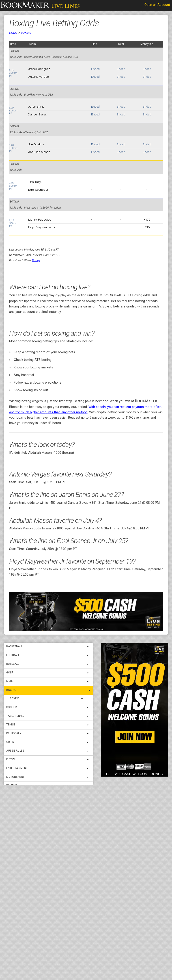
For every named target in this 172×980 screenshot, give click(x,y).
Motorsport (15, 777)
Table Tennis (15, 716)
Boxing (11, 690)
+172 (147, 219)
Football (13, 655)
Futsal (11, 759)
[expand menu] (89, 647)
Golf (10, 673)
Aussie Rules (15, 751)
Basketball (14, 646)
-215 (147, 227)
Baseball (13, 664)
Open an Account (157, 5)
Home (13, 33)
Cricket (12, 742)
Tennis (11, 725)
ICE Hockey (14, 733)
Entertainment (17, 768)
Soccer (12, 707)
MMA (9, 681)
